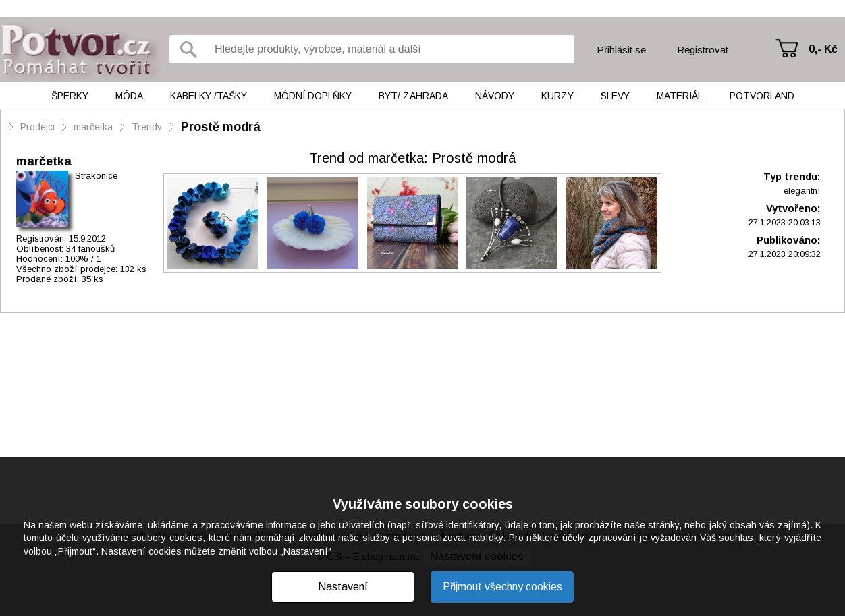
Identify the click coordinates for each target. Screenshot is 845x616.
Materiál (680, 96)
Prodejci (37, 127)
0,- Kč (823, 49)
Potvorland (762, 96)
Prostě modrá (221, 127)
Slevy (615, 96)
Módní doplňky (313, 96)
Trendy (147, 127)
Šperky (70, 96)
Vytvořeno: (793, 208)
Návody (495, 96)
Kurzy (557, 96)
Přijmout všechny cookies (502, 587)
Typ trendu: (792, 176)
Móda (129, 96)
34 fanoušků (90, 249)
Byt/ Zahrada (413, 96)
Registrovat (703, 50)
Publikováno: (789, 240)
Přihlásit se (621, 50)
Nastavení (343, 587)
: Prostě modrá (412, 158)
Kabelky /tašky (209, 96)
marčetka (93, 127)
